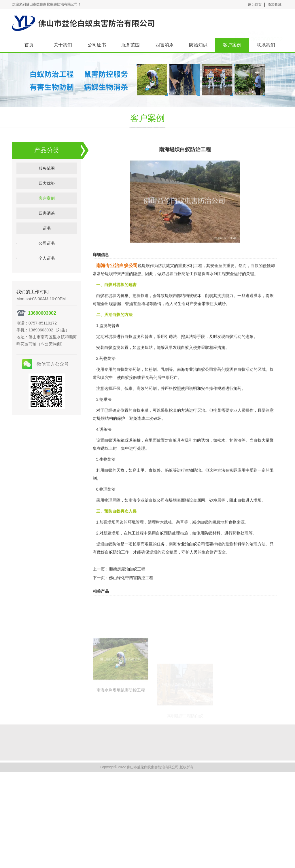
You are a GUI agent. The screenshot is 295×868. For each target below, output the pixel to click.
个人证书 (47, 265)
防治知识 (198, 45)
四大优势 (47, 190)
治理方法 (258, 558)
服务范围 (131, 45)
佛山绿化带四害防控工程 (131, 592)
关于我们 (63, 45)
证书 (47, 235)
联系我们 (266, 45)
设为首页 (255, 5)
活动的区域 (256, 384)
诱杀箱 (118, 454)
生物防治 (193, 484)
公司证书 (97, 45)
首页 (29, 45)
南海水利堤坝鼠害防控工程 (121, 731)
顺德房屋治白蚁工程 (127, 583)
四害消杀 (164, 45)
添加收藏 (275, 5)
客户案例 (232, 45)
